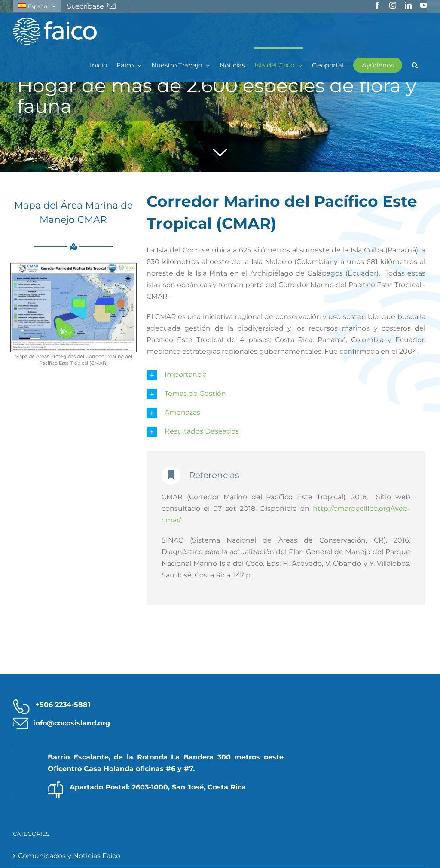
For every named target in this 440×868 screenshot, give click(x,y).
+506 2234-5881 (63, 705)
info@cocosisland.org (72, 723)
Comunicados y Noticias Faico (69, 856)
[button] (415, 64)
